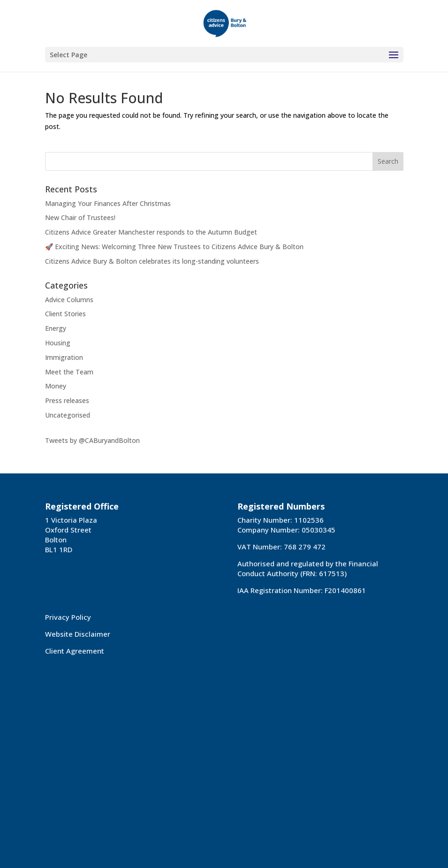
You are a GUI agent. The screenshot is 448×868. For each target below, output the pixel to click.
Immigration (64, 357)
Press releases (67, 400)
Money (56, 386)
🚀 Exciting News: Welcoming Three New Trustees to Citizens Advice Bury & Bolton (174, 247)
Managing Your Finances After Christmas (108, 203)
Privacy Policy (68, 617)
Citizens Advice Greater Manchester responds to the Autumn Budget (151, 232)
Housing (58, 343)
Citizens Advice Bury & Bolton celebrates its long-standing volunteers (152, 261)
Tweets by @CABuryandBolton (92, 440)
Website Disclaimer (78, 634)
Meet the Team (69, 372)
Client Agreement (75, 651)
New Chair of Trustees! (80, 217)
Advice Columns (69, 300)
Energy (56, 328)
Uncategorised (68, 415)
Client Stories (65, 314)
